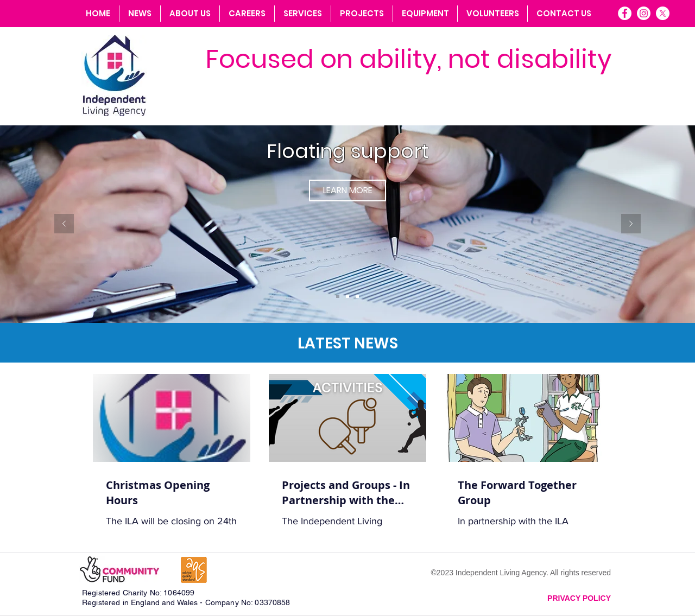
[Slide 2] (347, 296)
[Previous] (64, 224)
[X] (663, 13)
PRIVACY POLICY (579, 598)
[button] (302, 14)
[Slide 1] (338, 296)
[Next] (631, 224)
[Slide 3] (357, 296)
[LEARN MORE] (347, 190)
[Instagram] (644, 13)
